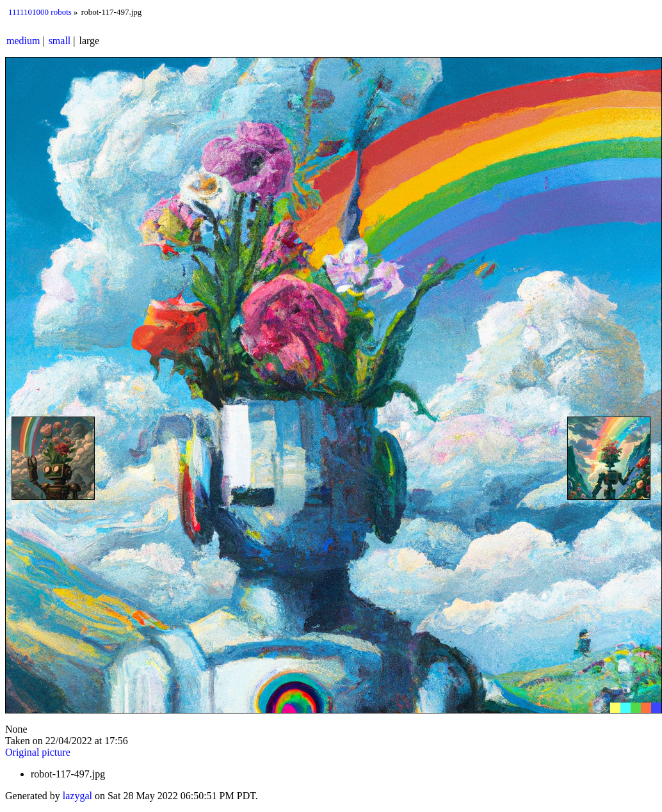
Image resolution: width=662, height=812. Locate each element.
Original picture (38, 752)
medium (23, 41)
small (60, 41)
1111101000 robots (40, 12)
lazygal (77, 796)
